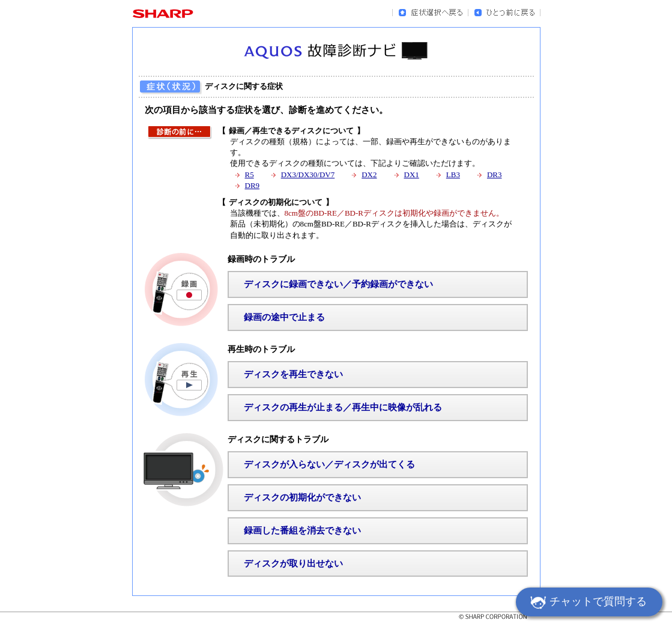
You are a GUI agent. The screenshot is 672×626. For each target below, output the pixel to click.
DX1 (412, 175)
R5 (250, 175)
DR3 (495, 175)
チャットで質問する (587, 603)
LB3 (453, 175)
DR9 (253, 185)
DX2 (369, 175)
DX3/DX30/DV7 (308, 175)
